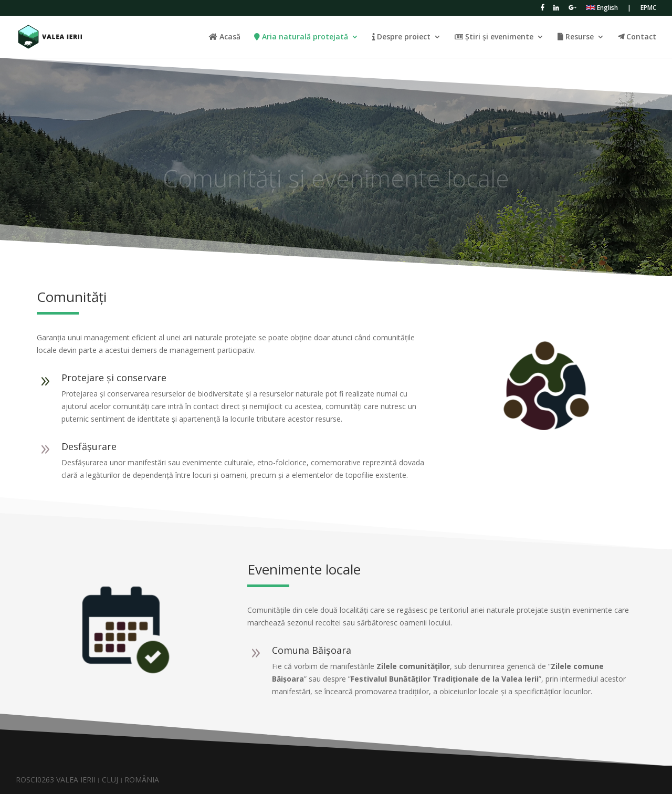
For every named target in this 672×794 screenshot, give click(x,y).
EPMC (648, 8)
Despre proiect (401, 37)
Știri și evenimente (494, 37)
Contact (637, 37)
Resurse (576, 37)
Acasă (225, 37)
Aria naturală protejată (301, 37)
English (602, 8)
